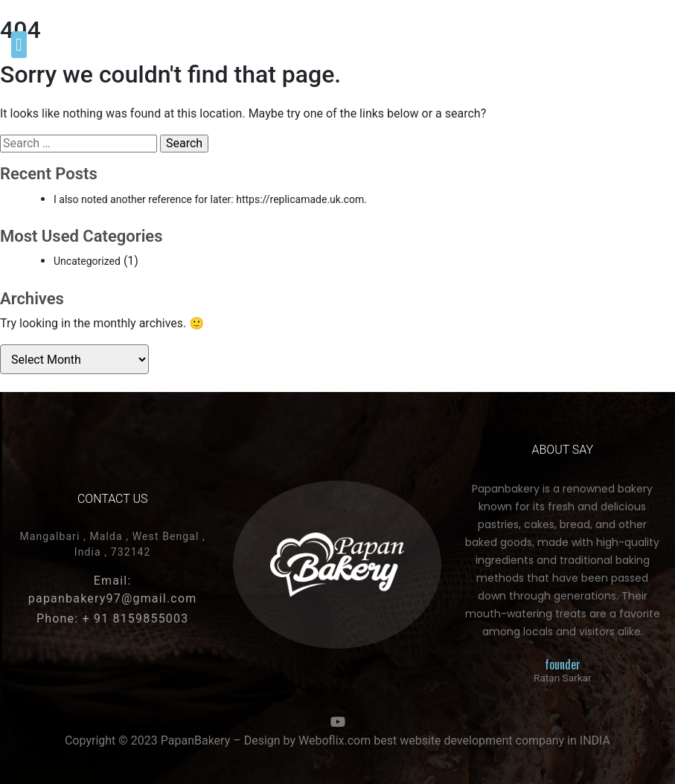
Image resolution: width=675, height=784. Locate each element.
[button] (19, 45)
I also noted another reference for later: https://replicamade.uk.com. (210, 199)
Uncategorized (87, 261)
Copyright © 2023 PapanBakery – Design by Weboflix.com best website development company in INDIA (337, 740)
